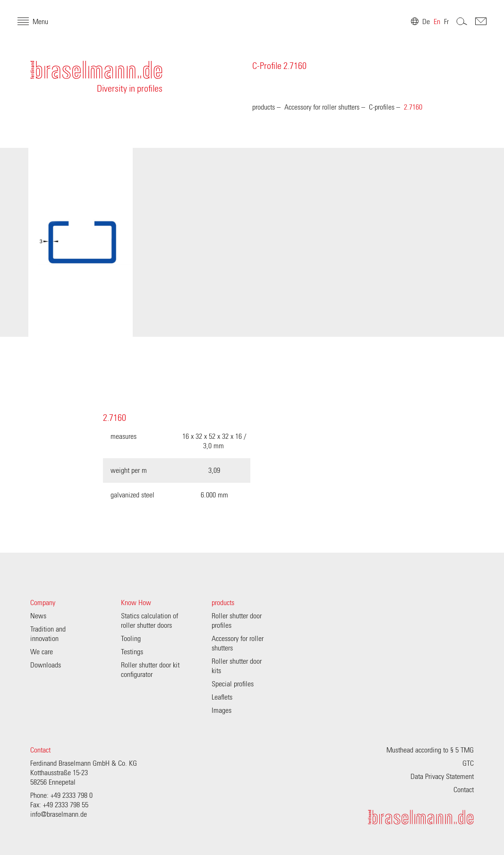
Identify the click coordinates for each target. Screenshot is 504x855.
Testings (132, 652)
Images (222, 710)
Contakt (468, 34)
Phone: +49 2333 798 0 (61, 795)
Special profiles (233, 684)
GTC (468, 763)
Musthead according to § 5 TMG (430, 750)
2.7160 (413, 107)
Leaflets (222, 697)
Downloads (46, 665)
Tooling (131, 639)
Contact (40, 750)
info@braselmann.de (59, 814)
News (38, 616)
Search (449, 34)
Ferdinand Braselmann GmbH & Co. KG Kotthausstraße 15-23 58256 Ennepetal (84, 773)
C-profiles (382, 107)
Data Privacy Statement (442, 777)
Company (43, 603)
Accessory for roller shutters (322, 107)
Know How (136, 603)
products (264, 107)
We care (42, 652)
